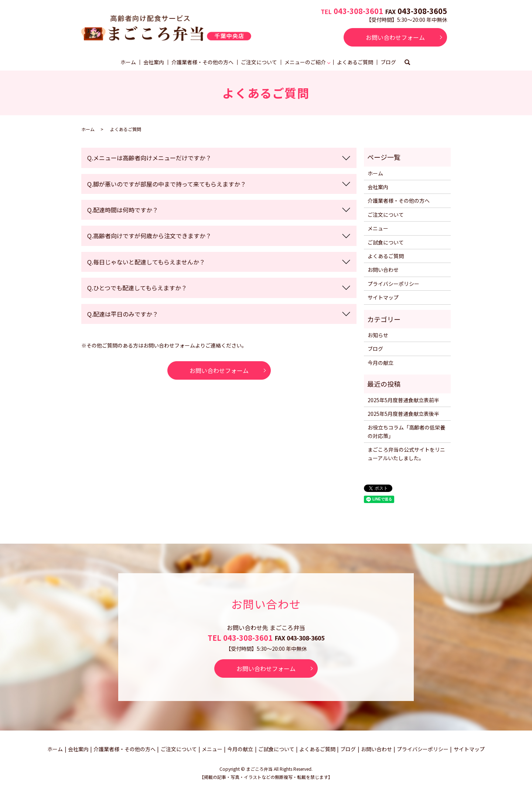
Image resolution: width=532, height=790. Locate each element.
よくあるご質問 (355, 62)
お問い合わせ (383, 270)
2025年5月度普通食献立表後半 (403, 414)
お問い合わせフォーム (395, 37)
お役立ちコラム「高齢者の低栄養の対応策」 (406, 431)
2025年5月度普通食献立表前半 (403, 400)
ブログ (388, 62)
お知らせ (378, 335)
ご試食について (386, 242)
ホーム (128, 62)
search (407, 63)
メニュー (378, 228)
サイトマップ (383, 297)
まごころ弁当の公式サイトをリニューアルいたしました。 (406, 454)
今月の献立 (381, 363)
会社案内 (154, 62)
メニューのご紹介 (305, 62)
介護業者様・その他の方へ (202, 62)
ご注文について (259, 62)
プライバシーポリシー (393, 284)
